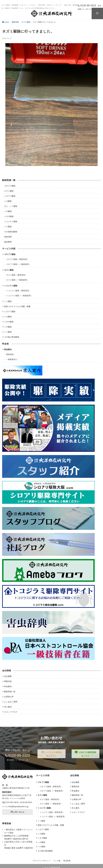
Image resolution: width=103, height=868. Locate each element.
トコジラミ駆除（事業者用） (18, 291)
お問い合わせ (18, 812)
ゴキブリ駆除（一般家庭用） (18, 264)
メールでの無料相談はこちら (54, 754)
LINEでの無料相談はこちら (88, 754)
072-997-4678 (12, 802)
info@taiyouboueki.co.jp (18, 806)
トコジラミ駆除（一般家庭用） (19, 296)
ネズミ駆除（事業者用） (16, 275)
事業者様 (10, 354)
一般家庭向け (12, 359)
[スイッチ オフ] (97, 14)
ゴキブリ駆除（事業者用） (17, 259)
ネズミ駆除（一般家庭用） (17, 280)
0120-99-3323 (26, 802)
